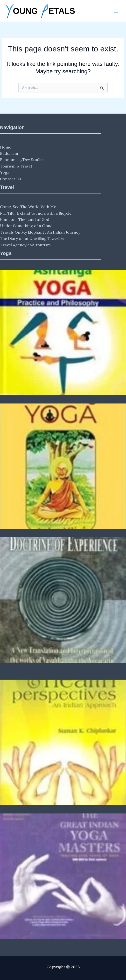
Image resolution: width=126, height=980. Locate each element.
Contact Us (11, 179)
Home (6, 147)
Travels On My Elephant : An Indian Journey (40, 232)
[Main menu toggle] (116, 11)
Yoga (5, 172)
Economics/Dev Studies (22, 160)
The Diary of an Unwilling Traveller (32, 238)
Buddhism (9, 153)
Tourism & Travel (16, 166)
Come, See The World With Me (28, 207)
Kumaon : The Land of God (25, 219)
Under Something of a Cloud (26, 226)
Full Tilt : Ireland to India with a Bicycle (36, 213)
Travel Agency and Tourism (25, 245)
